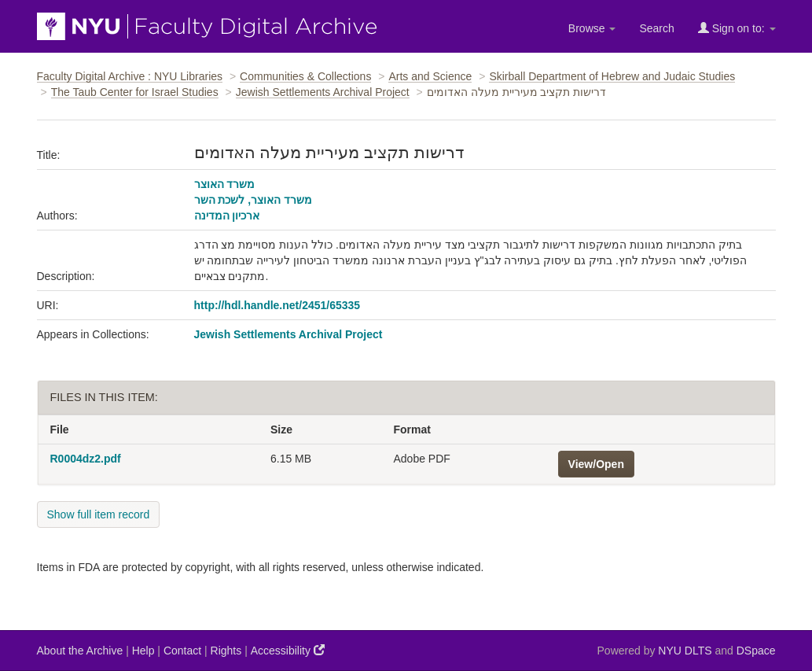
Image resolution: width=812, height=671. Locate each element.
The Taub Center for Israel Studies (135, 92)
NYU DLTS (685, 651)
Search (656, 28)
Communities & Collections (305, 76)
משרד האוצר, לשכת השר (254, 200)
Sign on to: (737, 28)
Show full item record (99, 514)
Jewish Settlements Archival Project (323, 92)
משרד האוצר (225, 184)
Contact (182, 651)
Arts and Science (430, 76)
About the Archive (80, 651)
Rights (226, 651)
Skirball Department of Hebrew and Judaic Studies (612, 76)
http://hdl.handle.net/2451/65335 (277, 305)
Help (143, 651)
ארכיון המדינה (227, 216)
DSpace (756, 651)
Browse (592, 28)
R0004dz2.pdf (86, 459)
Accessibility (288, 650)
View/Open (596, 464)
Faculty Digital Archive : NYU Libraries (130, 76)
